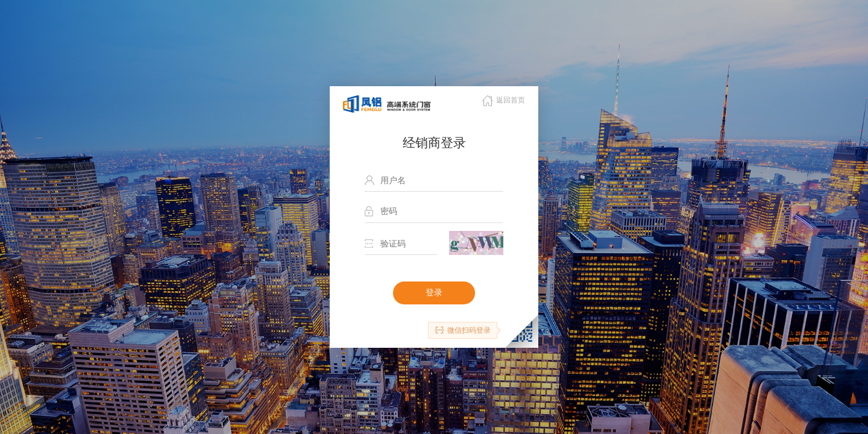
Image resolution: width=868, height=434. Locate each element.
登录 (434, 292)
